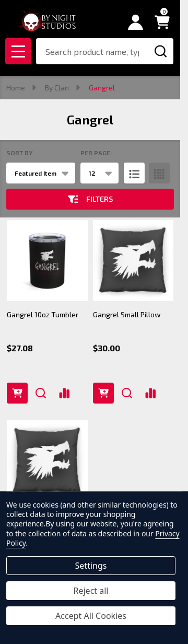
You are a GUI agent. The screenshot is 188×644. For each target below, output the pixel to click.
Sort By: (20, 153)
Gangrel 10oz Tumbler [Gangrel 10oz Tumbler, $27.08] (43, 314)
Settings (91, 566)
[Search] (160, 51)
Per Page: (96, 153)
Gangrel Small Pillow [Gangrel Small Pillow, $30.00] (127, 314)
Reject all (91, 591)
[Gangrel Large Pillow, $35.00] (47, 461)
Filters (90, 199)
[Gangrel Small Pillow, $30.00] (133, 261)
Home (16, 88)
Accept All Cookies (91, 616)
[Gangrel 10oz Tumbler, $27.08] (47, 261)
